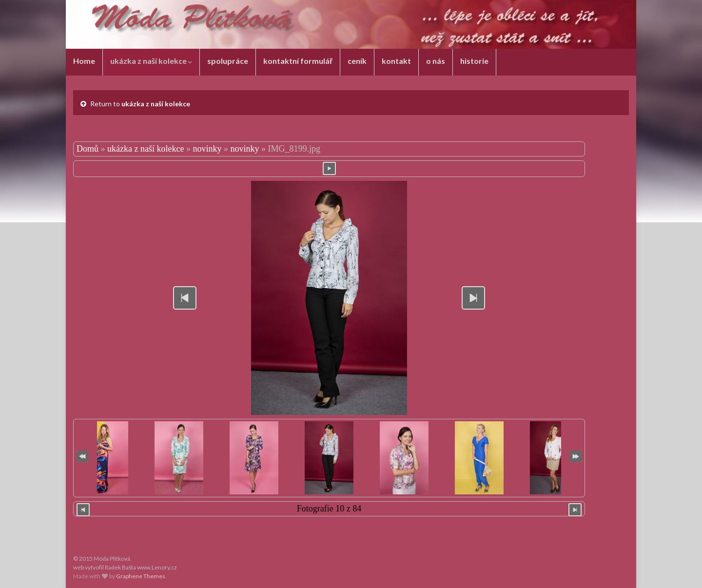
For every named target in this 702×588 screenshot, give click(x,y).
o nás (436, 61)
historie (474, 61)
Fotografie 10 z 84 (329, 509)
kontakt (396, 61)
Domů (88, 149)
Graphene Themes (141, 576)
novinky (207, 149)
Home (84, 61)
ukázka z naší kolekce (151, 61)
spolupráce (228, 61)
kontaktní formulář (298, 61)
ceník (357, 61)
